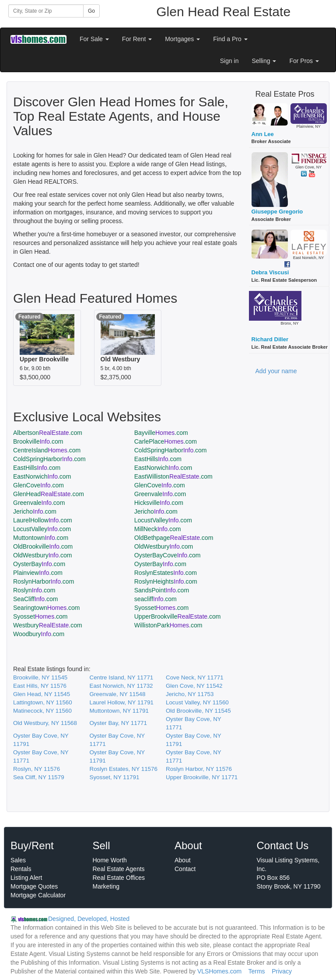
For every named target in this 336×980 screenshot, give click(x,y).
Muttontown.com (41, 538)
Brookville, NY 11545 (40, 677)
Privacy (282, 971)
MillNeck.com (158, 529)
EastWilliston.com (173, 476)
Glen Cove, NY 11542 (194, 686)
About (183, 860)
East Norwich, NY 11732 (121, 686)
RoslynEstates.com (166, 573)
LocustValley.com (163, 520)
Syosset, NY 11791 (115, 777)
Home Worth (110, 860)
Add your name (276, 371)
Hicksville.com (159, 503)
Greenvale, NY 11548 (118, 694)
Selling (264, 61)
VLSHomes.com (219, 971)
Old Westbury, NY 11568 (45, 723)
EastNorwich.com (163, 468)
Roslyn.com (34, 590)
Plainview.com (38, 573)
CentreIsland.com (47, 450)
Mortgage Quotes (34, 886)
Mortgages (182, 39)
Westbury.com (48, 625)
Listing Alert (26, 878)
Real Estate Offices (119, 878)
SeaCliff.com (35, 599)
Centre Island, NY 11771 (122, 677)
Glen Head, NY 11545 (42, 694)
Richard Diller (270, 339)
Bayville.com (161, 433)
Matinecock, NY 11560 (42, 711)
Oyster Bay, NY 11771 (118, 723)
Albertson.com (48, 433)
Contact (185, 869)
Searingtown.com (47, 608)
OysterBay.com (39, 564)
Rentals (21, 869)
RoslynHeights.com (166, 581)
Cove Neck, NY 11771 (195, 677)
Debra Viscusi (270, 272)
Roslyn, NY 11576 (37, 769)
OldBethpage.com (174, 538)
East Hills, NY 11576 (40, 686)
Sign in (229, 61)
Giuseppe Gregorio (277, 212)
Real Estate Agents (119, 869)
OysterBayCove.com (168, 555)
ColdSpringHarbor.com (171, 450)
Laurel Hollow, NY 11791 (122, 702)
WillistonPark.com (168, 625)
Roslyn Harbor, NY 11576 (199, 769)
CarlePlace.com (166, 441)
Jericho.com (35, 511)
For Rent (137, 39)
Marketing (106, 886)
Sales (18, 860)
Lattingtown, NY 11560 (43, 702)
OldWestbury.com (164, 546)
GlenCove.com (38, 485)
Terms (256, 971)
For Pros (304, 61)
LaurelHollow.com (43, 520)
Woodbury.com (39, 634)
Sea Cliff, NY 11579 (39, 777)
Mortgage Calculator (38, 895)
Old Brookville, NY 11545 (198, 711)
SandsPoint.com (162, 590)
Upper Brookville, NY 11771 (202, 777)
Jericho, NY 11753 (190, 694)
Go (91, 11)
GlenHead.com (49, 494)
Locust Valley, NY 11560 (197, 702)
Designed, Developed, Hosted (89, 919)
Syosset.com (162, 608)
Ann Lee (263, 134)
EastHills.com (158, 459)
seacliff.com (156, 599)
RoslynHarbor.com (44, 581)
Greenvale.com (160, 494)
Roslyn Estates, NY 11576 (124, 769)
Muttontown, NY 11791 (119, 711)
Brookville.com (38, 441)
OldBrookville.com (43, 546)
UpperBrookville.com (178, 616)
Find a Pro (230, 39)
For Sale (94, 39)
